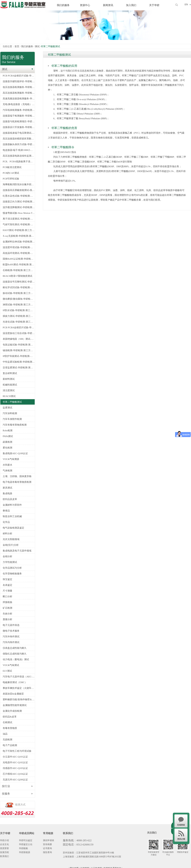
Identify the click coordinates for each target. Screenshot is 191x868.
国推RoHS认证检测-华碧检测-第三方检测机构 (19, 259)
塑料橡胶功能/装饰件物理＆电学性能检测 (19, 699)
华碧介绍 (4, 840)
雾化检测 (7, 448)
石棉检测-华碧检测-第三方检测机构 (19, 270)
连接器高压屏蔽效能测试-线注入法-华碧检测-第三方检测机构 (19, 190)
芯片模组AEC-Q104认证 (15, 774)
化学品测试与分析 (12, 568)
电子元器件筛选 (11, 625)
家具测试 (7, 488)
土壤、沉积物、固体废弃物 (17, 476)
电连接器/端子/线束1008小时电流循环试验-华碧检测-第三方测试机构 (19, 150)
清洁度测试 (9, 390)
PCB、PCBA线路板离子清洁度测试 (19, 162)
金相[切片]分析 (11, 545)
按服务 (6, 794)
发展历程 (4, 852)
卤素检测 (7, 442)
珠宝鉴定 (7, 579)
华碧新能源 (25, 852)
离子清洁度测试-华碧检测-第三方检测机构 (19, 219)
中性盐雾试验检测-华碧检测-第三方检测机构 (19, 362)
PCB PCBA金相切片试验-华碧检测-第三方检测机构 (19, 76)
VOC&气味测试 (11, 665)
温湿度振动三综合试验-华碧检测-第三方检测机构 (19, 333)
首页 (17, 46)
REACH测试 (9, 396)
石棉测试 (7, 722)
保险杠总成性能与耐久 (15, 654)
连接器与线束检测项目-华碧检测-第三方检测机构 (19, 121)
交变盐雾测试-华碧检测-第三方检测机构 (19, 368)
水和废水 (7, 465)
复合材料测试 (10, 373)
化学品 (6, 522)
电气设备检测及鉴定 (13, 528)
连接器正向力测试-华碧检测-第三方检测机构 (19, 202)
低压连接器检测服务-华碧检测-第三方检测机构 (19, 87)
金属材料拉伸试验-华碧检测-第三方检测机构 (19, 242)
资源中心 (85, 5)
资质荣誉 (4, 848)
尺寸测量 (7, 591)
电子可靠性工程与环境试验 (17, 751)
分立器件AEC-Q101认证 (15, 757)
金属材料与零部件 (12, 505)
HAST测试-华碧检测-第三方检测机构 (19, 230)
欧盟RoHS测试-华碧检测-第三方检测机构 (19, 265)
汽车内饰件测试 (11, 642)
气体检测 (7, 471)
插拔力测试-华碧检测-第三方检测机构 (19, 316)
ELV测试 (7, 671)
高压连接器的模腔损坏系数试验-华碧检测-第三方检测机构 (19, 139)
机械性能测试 (10, 385)
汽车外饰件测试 (11, 637)
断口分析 (7, 596)
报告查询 (47, 852)
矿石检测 (7, 608)
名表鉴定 (7, 585)
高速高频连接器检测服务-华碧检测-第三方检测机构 (19, 99)
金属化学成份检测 (12, 711)
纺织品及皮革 (10, 499)
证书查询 (47, 848)
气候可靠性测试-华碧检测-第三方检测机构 (19, 224)
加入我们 (131, 5)
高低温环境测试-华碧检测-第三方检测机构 (19, 253)
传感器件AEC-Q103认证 (15, 768)
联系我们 (4, 856)
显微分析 (7, 619)
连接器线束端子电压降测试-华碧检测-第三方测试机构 (19, 133)
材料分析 (7, 534)
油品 (5, 734)
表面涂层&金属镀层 (13, 694)
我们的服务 (63, 5)
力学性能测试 (10, 562)
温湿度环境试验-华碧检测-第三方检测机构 (19, 247)
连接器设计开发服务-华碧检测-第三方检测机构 (19, 127)
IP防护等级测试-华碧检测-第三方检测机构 (19, 356)
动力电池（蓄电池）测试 (16, 659)
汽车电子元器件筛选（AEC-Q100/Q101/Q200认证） (19, 677)
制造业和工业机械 (12, 516)
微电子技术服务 (11, 631)
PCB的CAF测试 (11, 173)
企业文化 (4, 844)
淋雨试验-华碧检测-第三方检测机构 (19, 305)
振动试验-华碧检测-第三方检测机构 (19, 293)
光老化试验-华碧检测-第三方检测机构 (19, 322)
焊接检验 (7, 602)
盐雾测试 (7, 408)
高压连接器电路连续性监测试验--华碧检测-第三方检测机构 (19, 156)
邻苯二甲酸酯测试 (12, 402)
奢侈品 (6, 511)
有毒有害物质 (10, 728)
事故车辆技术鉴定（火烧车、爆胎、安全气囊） (19, 688)
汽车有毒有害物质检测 (15, 425)
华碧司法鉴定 (26, 840)
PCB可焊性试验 (11, 179)
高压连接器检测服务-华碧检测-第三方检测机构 (19, 93)
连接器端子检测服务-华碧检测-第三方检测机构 (19, 116)
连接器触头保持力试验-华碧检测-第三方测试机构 (19, 144)
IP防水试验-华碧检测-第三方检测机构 (19, 310)
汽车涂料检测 (10, 413)
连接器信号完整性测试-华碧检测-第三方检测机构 (19, 282)
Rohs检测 (8, 431)
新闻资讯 (108, 5)
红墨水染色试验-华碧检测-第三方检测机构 (19, 196)
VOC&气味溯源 (11, 459)
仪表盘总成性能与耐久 (15, 648)
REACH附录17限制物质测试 (18, 276)
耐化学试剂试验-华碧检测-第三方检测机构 (19, 287)
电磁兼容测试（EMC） (15, 682)
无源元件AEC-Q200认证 (15, 780)
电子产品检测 (10, 745)
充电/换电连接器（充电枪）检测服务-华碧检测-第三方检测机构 (19, 104)
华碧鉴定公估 (26, 844)
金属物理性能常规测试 (15, 705)
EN (186, 4)
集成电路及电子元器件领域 (17, 551)
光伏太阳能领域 (11, 539)
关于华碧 (154, 5)
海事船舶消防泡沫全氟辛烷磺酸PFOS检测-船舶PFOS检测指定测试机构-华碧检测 (19, 184)
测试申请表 (49, 840)
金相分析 (7, 556)
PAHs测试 (8, 436)
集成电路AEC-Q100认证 (15, 453)
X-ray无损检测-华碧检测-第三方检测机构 (19, 236)
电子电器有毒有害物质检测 (17, 482)
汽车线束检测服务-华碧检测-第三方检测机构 (19, 110)
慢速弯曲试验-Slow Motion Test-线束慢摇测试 (19, 213)
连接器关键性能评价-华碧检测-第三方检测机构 (19, 81)
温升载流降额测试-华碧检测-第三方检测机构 (19, 207)
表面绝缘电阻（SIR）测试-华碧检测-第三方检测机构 (19, 339)
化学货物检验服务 (12, 574)
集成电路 (7, 493)
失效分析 (7, 614)
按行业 (6, 786)
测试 (37, 46)
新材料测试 (9, 379)
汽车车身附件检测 (12, 419)
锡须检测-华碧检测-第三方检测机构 (19, 350)
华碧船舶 (23, 848)
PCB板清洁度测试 (12, 167)
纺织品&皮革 (10, 717)
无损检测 (7, 740)
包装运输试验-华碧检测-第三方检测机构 (19, 345)
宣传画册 (47, 844)
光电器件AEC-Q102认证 (15, 762)
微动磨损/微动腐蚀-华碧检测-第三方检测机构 (19, 299)
